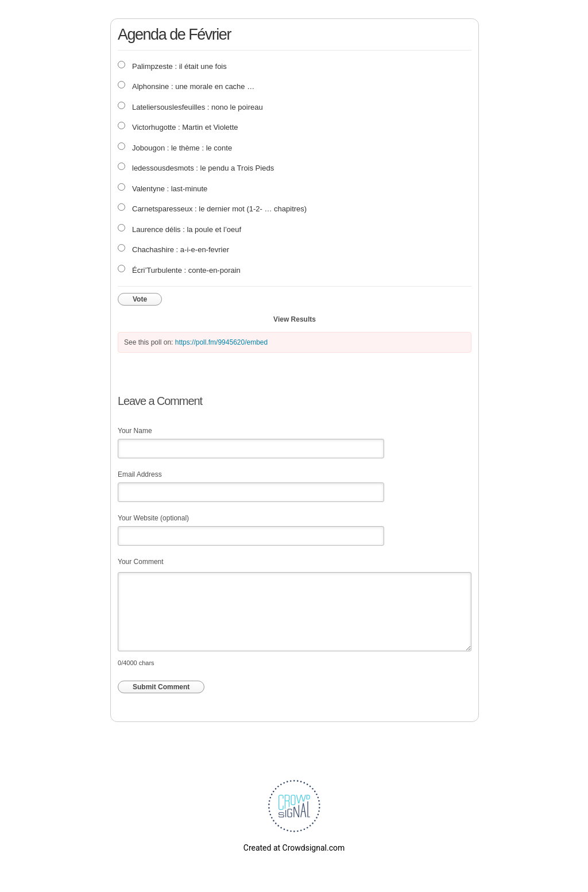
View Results (295, 319)
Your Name (135, 431)
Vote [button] (140, 299)
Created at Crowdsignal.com (294, 848)
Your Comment (141, 562)
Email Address (140, 474)
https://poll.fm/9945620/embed (221, 342)
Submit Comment (161, 687)
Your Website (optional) (153, 518)
